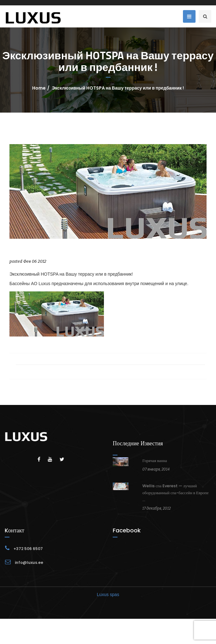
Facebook (127, 530)
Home (39, 88)
